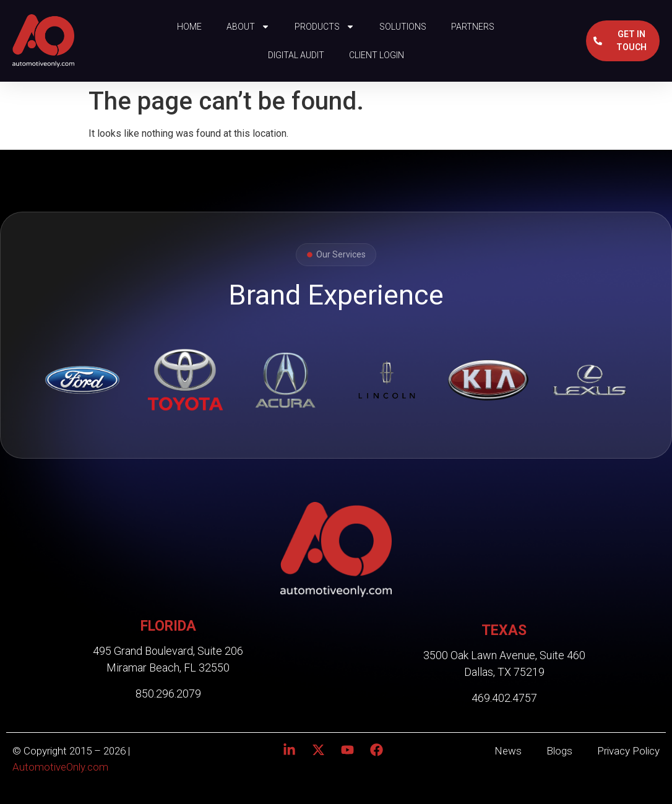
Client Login (377, 55)
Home (189, 27)
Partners (473, 27)
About (248, 27)
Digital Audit (296, 55)
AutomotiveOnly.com (60, 767)
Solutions (403, 27)
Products (325, 27)
